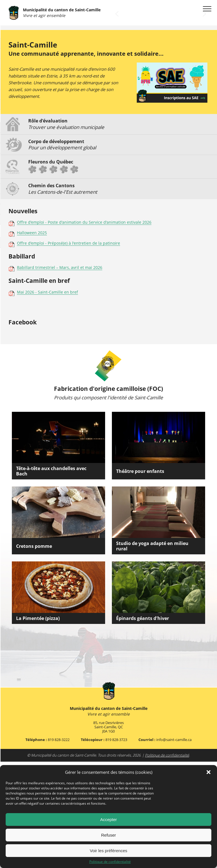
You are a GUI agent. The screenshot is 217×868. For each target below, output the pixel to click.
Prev (117, 120)
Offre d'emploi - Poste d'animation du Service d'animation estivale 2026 (84, 329)
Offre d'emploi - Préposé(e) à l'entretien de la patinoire (69, 350)
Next (204, 120)
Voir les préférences (109, 851)
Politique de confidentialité (110, 862)
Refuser (109, 835)
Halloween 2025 (32, 339)
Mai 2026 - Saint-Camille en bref (47, 399)
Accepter (108, 819)
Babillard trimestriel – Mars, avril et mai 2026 (60, 374)
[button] (209, 772)
